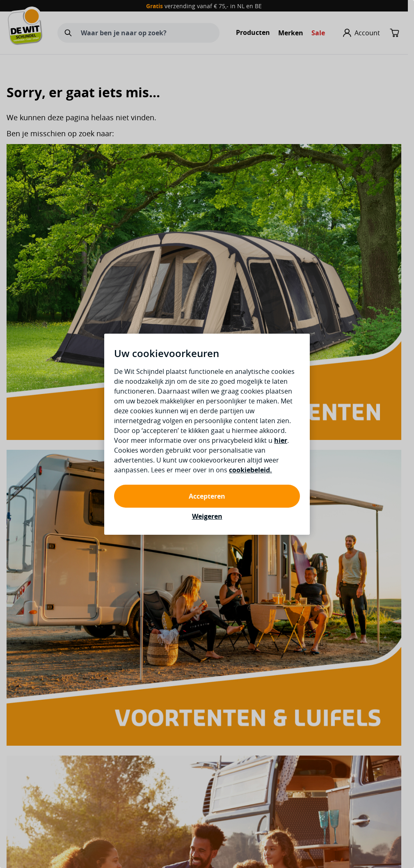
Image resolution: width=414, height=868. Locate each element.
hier (281, 440)
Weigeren (207, 516)
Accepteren (207, 496)
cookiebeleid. (250, 470)
